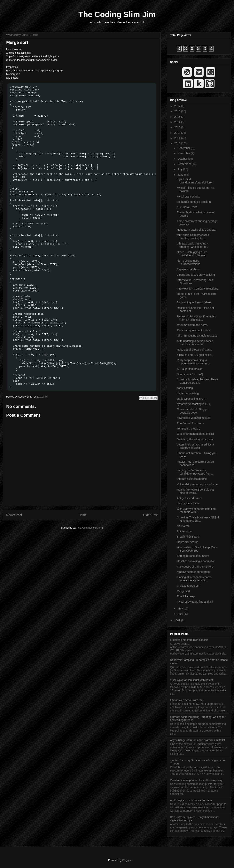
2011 (178, 138)
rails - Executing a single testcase (197, 336)
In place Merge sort (189, 586)
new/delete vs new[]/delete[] (194, 418)
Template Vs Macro (189, 429)
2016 (178, 111)
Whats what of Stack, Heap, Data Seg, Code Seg (197, 549)
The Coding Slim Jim (117, 14)
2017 (178, 106)
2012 (178, 133)
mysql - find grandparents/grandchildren (195, 181)
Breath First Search (189, 537)
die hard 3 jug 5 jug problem (194, 202)
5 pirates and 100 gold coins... (195, 355)
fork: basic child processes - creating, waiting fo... (194, 237)
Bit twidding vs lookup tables (194, 302)
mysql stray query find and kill (195, 602)
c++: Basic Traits (187, 207)
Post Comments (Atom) (90, 528)
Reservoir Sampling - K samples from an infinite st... (196, 318)
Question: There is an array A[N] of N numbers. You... (198, 519)
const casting (185, 388)
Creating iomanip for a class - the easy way (196, 780)
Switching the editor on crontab (196, 439)
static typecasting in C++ (192, 399)
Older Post (150, 515)
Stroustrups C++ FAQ (190, 374)
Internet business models (192, 479)
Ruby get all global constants (194, 350)
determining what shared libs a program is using (195, 446)
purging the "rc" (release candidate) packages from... (195, 472)
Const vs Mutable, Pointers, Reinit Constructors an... (197, 381)
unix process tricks (188, 503)
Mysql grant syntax (188, 197)
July (180, 169)
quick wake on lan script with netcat (191, 680)
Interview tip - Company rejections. (198, 289)
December (184, 148)
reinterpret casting (188, 393)
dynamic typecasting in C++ (194, 404)
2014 (178, 122)
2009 (178, 620)
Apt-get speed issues (190, 498)
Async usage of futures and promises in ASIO (198, 740)
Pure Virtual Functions (190, 423)
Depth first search (188, 542)
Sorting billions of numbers (193, 556)
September (184, 164)
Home (83, 515)
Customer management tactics (195, 434)
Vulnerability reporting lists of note (197, 484)
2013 (178, 127)
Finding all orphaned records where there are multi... (194, 579)
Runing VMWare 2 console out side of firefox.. (195, 491)
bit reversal (183, 526)
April (181, 614)
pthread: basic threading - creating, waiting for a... (192, 245)
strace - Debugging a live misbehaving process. (192, 254)
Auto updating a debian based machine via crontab (195, 343)
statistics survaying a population (196, 561)
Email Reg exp (186, 596)
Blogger (127, 860)
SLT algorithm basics (189, 369)
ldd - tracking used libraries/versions (189, 262)
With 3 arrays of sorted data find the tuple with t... (196, 511)
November (184, 153)
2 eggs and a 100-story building (196, 275)
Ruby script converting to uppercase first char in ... (193, 362)
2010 (178, 143)
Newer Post (14, 515)
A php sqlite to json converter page (191, 800)
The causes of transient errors (195, 567)
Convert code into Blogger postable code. (193, 411)
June (181, 175)
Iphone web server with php (187, 700)
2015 (178, 117)
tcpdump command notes (192, 325)
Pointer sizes (185, 531)
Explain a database (188, 269)
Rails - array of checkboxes (193, 330)
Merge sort (17, 42)
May (180, 608)
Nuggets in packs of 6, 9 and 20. (196, 230)
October (183, 159)
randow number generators (193, 572)
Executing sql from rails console (189, 640)
